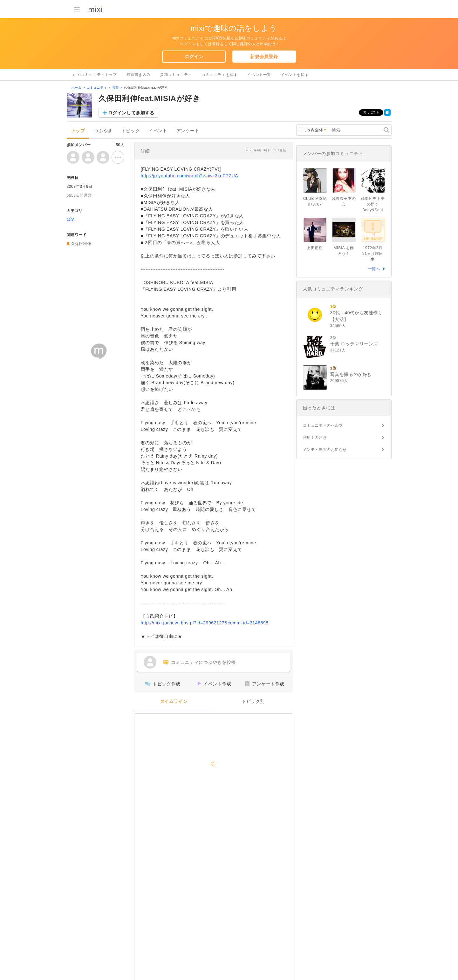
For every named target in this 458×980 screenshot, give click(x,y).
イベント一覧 (259, 75)
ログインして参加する (131, 113)
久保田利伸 (81, 244)
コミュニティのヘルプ (323, 425)
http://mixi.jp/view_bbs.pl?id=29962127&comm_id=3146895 (205, 623)
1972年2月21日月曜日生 (373, 254)
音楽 (116, 88)
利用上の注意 (315, 438)
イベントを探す (295, 75)
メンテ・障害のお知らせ (325, 450)
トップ (78, 131)
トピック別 (253, 701)
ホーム (77, 88)
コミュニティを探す (219, 75)
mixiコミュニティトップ (95, 75)
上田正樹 (315, 248)
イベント (158, 131)
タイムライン (174, 701)
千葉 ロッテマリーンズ (354, 344)
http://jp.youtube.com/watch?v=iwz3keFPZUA (190, 176)
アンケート (188, 131)
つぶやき (103, 131)
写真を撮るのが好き (351, 374)
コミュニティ (97, 88)
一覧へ (374, 269)
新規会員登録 (264, 57)
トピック (131, 131)
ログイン (194, 57)
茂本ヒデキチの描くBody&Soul (374, 204)
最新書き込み (139, 75)
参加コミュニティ (176, 75)
